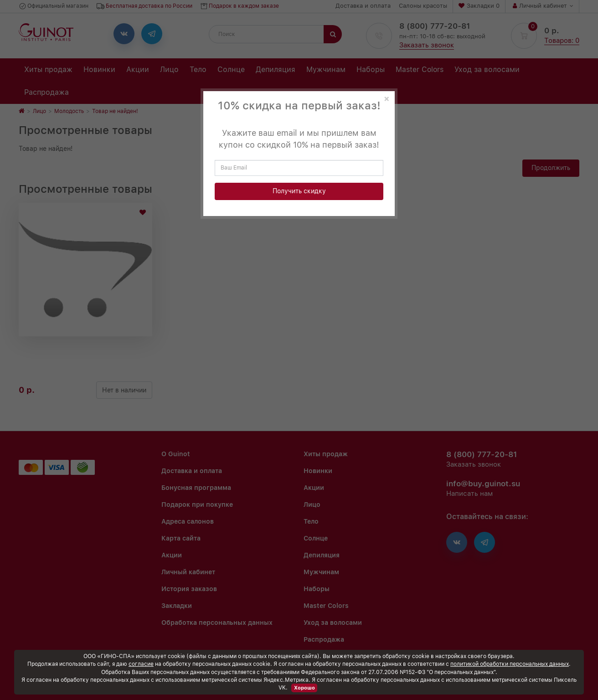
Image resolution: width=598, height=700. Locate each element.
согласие (141, 664)
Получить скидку (299, 191)
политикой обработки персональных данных (510, 664)
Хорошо (304, 688)
